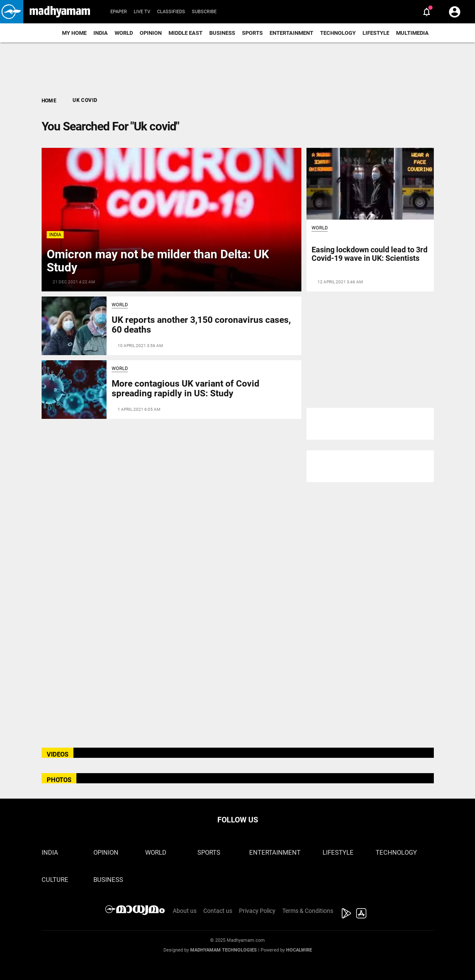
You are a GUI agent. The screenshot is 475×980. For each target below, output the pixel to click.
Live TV (142, 12)
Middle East (186, 33)
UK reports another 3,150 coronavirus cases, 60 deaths (201, 325)
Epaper (119, 12)
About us (185, 911)
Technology (338, 33)
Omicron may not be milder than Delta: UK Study (158, 261)
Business (222, 33)
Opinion (151, 33)
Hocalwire (299, 950)
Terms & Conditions (308, 911)
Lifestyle (376, 33)
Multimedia (412, 33)
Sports (252, 33)
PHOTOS (59, 780)
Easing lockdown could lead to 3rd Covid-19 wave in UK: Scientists (370, 254)
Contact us (218, 911)
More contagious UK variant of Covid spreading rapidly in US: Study (186, 388)
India (101, 33)
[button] (12, 12)
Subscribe (204, 12)
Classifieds (171, 12)
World (124, 33)
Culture (55, 880)
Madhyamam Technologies (223, 950)
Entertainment (291, 33)
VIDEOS (58, 754)
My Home (74, 33)
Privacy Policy (257, 911)
